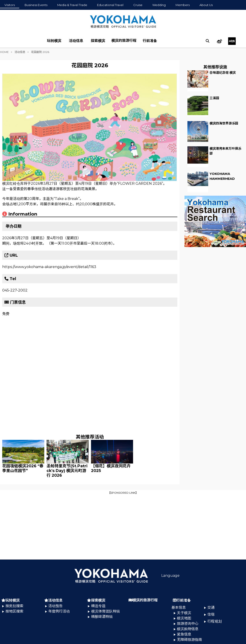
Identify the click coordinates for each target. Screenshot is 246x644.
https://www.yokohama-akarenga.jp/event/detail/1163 (49, 267)
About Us (206, 5)
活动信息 (76, 41)
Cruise (138, 5)
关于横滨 (184, 613)
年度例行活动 (59, 611)
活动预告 (55, 606)
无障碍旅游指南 (189, 640)
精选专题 (98, 606)
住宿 (211, 614)
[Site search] (208, 41)
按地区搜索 (14, 611)
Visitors (10, 5)
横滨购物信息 (188, 629)
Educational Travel (110, 5)
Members (183, 5)
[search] (208, 41)
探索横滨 (98, 41)
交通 (211, 607)
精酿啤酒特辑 (102, 617)
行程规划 (215, 621)
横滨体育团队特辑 (106, 611)
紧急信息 (184, 634)
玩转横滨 (54, 41)
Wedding (159, 5)
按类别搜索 (14, 606)
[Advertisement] (123, 527)
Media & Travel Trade (72, 5)
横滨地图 (184, 618)
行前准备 (150, 41)
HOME (4, 52)
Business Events (36, 5)
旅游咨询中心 (188, 624)
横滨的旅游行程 (124, 41)
